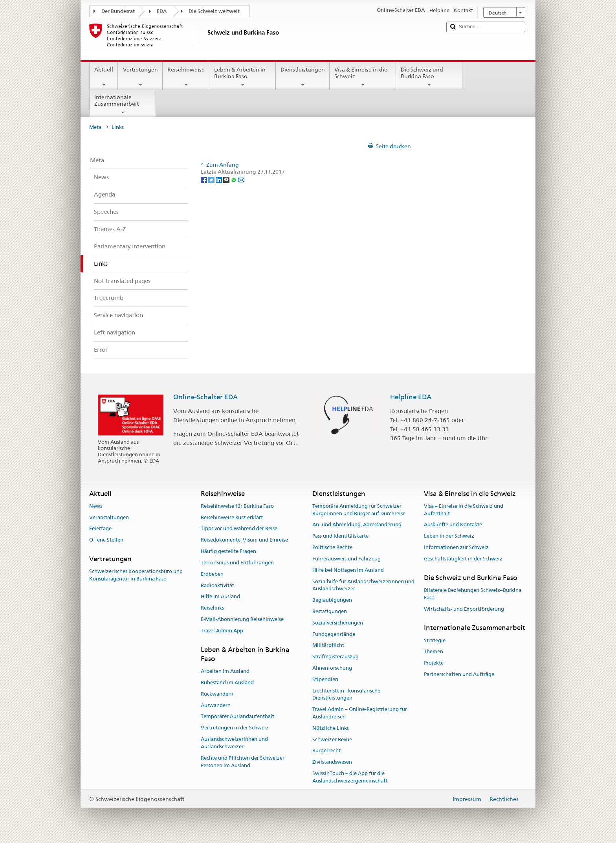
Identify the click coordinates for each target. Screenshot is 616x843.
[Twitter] (212, 179)
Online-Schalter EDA (205, 397)
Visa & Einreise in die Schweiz (363, 77)
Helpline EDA (411, 397)
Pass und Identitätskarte (340, 536)
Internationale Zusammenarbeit (123, 105)
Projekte (434, 663)
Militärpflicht (328, 646)
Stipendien (325, 679)
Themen (434, 652)
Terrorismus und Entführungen (237, 563)
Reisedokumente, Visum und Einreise (244, 540)
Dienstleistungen (303, 77)
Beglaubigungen (332, 600)
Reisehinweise (186, 77)
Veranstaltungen (109, 517)
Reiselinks (212, 608)
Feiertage (100, 529)
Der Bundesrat (118, 11)
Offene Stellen (106, 540)
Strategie (435, 640)
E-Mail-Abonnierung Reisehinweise (242, 619)
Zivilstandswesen (332, 762)
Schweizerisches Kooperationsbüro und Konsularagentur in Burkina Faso (136, 575)
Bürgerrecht (326, 751)
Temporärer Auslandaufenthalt (237, 717)
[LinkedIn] (219, 179)
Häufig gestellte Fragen (228, 551)
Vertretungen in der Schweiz (235, 728)
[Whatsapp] (234, 179)
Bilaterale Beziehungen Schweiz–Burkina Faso (473, 594)
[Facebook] (204, 179)
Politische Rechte (332, 547)
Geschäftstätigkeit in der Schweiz (463, 559)
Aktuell (104, 77)
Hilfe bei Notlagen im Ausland (348, 570)
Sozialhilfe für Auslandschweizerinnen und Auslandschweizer (363, 585)
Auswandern (216, 705)
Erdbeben (212, 574)
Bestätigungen (330, 611)
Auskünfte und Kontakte (453, 525)
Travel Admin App (222, 631)
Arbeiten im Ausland (225, 671)
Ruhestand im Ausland (227, 682)
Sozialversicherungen (338, 623)
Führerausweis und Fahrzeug (346, 559)
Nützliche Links (331, 728)
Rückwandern (217, 694)
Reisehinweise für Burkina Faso (237, 506)
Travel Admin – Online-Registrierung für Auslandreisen (360, 713)
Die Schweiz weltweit (214, 11)
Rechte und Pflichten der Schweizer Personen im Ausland (243, 762)
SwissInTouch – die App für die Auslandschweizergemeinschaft (350, 777)
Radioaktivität (217, 585)
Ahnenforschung (332, 668)
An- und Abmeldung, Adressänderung (357, 525)
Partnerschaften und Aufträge (459, 674)
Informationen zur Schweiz (456, 547)
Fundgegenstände (334, 634)
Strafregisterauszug (335, 657)
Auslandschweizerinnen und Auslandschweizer (234, 743)
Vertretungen (140, 77)
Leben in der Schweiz (449, 536)
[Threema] (227, 179)
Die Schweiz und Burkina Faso (429, 77)
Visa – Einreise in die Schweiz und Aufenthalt (464, 510)
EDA (162, 11)
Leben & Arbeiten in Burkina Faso (243, 77)
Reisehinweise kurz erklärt (232, 517)
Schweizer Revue (332, 739)
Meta (95, 127)
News (96, 506)
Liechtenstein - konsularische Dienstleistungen (346, 694)
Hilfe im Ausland (220, 597)
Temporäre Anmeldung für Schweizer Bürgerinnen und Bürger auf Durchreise (359, 510)
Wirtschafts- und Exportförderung (464, 609)
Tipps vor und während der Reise (239, 529)
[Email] (241, 179)
